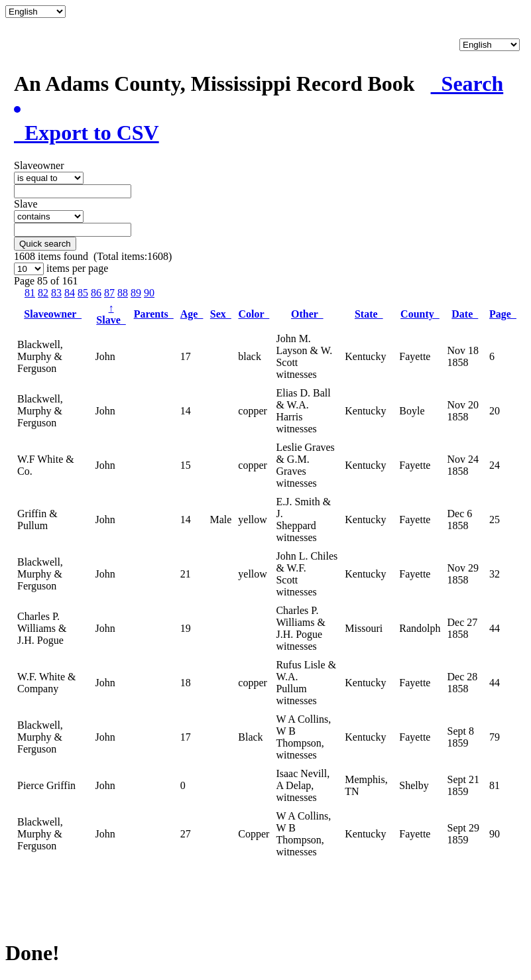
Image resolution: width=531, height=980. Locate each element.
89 (136, 293)
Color (254, 314)
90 (149, 293)
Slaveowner (53, 314)
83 (56, 293)
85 (83, 293)
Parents (154, 314)
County (420, 314)
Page (503, 314)
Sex (221, 314)
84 (70, 293)
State (369, 314)
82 (43, 293)
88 (123, 293)
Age (192, 314)
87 (109, 293)
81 (30, 293)
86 (96, 293)
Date (465, 314)
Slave (111, 314)
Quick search (45, 244)
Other (307, 314)
